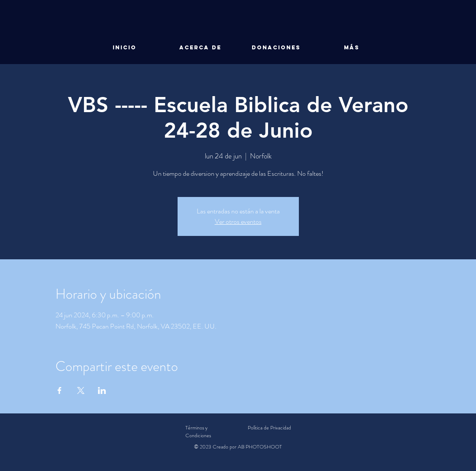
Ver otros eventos (238, 221)
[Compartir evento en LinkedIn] (102, 390)
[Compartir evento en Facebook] (60, 390)
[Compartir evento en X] (81, 390)
